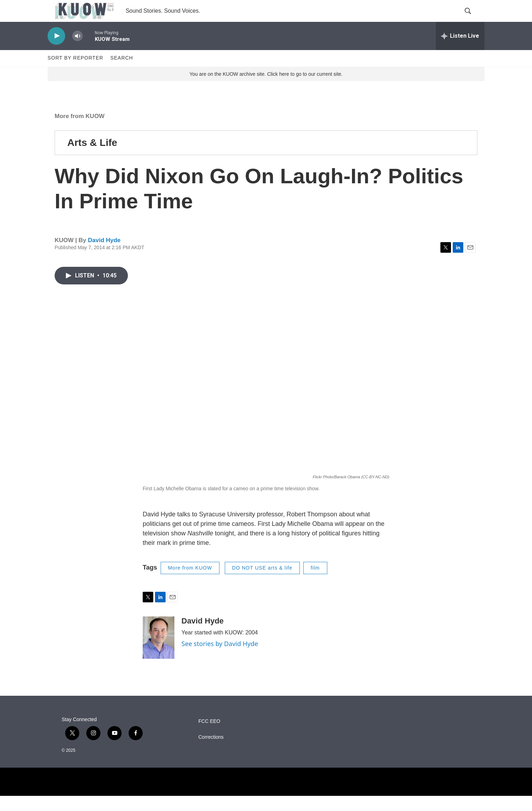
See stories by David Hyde (220, 659)
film (315, 583)
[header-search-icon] (473, 19)
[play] (56, 51)
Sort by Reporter (75, 73)
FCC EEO (209, 736)
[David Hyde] (159, 653)
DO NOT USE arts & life (262, 583)
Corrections (211, 752)
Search (122, 73)
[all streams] (460, 51)
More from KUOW (80, 131)
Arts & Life (92, 158)
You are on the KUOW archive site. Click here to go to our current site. (266, 89)
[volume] (78, 51)
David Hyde (104, 256)
